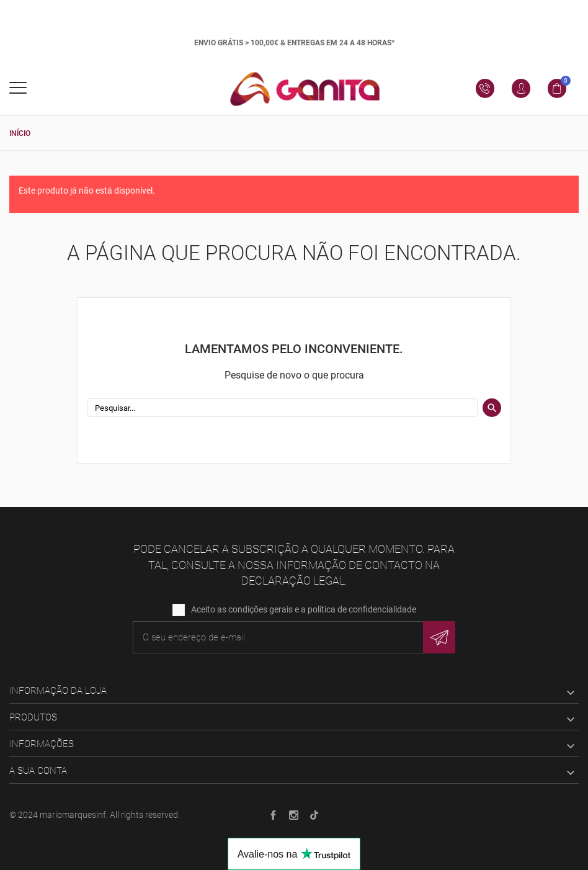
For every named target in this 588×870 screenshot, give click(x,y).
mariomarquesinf (73, 815)
